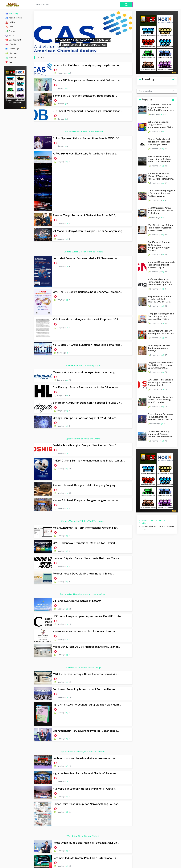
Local (9, 27)
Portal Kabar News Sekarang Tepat (83, 366)
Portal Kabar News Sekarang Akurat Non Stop (83, 594)
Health (10, 62)
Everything (12, 14)
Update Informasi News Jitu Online (83, 439)
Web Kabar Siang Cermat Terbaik (83, 836)
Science (11, 58)
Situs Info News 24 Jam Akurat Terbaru (83, 132)
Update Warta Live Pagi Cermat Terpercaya (83, 751)
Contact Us (153, 520)
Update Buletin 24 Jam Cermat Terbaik (83, 252)
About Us (143, 520)
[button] (41, 32)
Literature (11, 53)
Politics (10, 22)
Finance (10, 31)
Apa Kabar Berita (14, 18)
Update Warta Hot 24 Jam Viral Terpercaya (83, 521)
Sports (10, 36)
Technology (12, 49)
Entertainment (13, 40)
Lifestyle (11, 44)
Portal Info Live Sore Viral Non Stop (83, 667)
